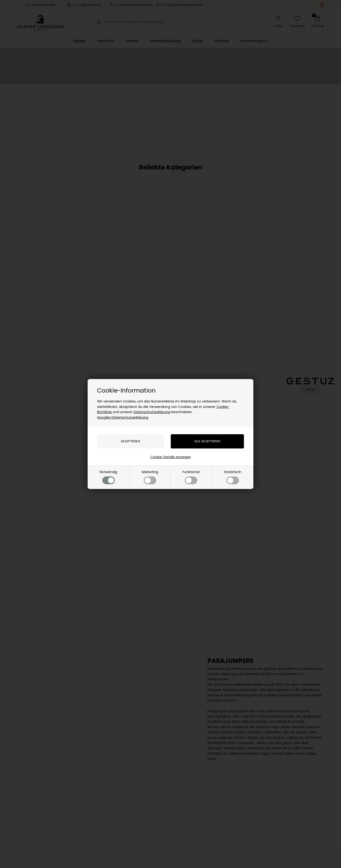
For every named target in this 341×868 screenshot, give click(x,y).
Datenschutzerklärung (152, 412)
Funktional (191, 477)
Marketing (150, 477)
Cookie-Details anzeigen (171, 457)
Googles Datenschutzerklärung (123, 417)
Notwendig (108, 477)
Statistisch (233, 477)
